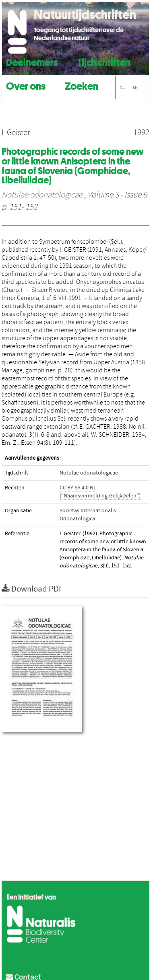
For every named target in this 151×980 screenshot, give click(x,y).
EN (135, 87)
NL (122, 87)
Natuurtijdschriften (85, 14)
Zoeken (82, 85)
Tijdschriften (104, 61)
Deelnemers (32, 61)
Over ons (26, 85)
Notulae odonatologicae (42, 195)
